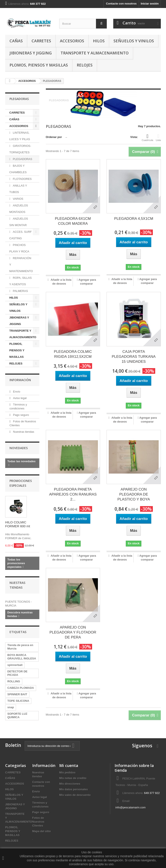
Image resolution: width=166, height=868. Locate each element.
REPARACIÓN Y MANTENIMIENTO (21, 265)
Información (20, 380)
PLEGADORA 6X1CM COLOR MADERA (73, 221)
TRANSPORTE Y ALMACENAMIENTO (95, 53)
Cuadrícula (148, 138)
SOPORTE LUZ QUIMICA (17, 715)
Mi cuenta (69, 765)
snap (11, 707)
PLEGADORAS (22, 159)
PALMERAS (20, 291)
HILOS (99, 41)
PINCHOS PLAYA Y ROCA (19, 248)
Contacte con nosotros (121, 4)
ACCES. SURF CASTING (21, 235)
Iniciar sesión (150, 4)
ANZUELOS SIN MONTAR (19, 222)
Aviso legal (19, 398)
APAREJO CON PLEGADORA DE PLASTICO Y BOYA (134, 494)
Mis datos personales (73, 789)
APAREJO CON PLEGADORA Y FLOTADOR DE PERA (73, 632)
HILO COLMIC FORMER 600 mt (18, 524)
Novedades (19, 448)
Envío (16, 392)
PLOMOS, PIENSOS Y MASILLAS (39, 65)
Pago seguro (21, 415)
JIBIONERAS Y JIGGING (31, 53)
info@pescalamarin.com (131, 807)
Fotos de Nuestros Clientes (38, 822)
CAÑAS (16, 41)
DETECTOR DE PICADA (17, 673)
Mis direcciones (70, 784)
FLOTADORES (22, 179)
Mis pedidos (67, 772)
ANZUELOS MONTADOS (19, 209)
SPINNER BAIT (17, 694)
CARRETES (41, 41)
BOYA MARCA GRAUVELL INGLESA (22, 657)
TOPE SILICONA (18, 701)
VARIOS (18, 199)
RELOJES (85, 65)
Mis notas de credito (73, 778)
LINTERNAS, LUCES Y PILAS (20, 136)
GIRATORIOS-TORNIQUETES (20, 149)
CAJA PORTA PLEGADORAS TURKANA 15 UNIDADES (134, 357)
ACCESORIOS (72, 41)
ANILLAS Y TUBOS (18, 189)
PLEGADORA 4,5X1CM (134, 219)
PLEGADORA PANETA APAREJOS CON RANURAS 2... (73, 494)
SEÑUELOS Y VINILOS (134, 41)
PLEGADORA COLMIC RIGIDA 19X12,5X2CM (73, 354)
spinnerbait (15, 665)
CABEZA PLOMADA (21, 688)
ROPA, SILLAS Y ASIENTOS (21, 281)
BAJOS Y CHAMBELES (18, 169)
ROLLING (14, 681)
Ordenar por (54, 137)
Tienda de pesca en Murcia (20, 647)
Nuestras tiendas (23, 432)
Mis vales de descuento (75, 795)
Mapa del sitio (41, 831)
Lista (158, 138)
